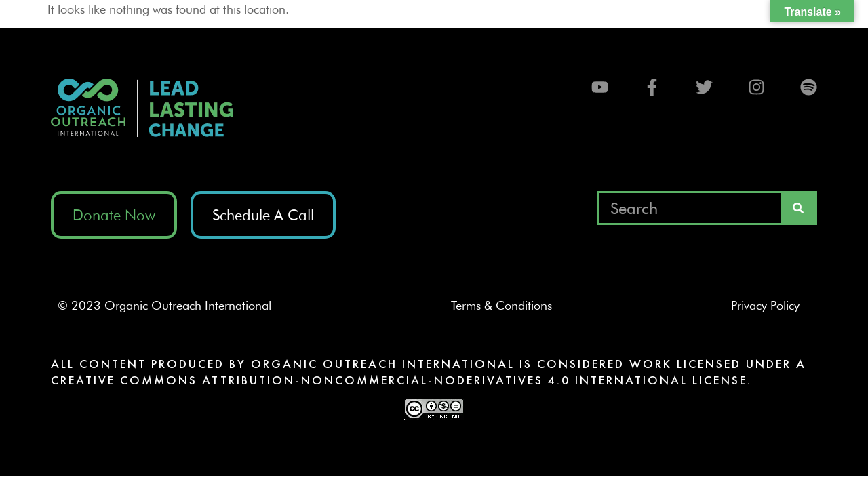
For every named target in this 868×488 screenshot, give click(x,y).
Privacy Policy (771, 305)
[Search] (798, 208)
